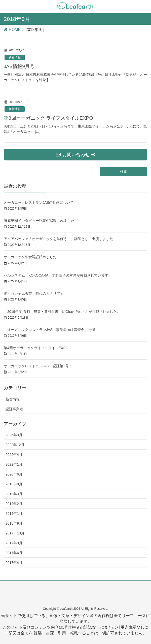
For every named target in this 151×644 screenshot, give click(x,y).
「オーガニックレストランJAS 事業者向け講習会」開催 (49, 330)
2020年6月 (14, 474)
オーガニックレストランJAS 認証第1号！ (38, 366)
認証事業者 (14, 409)
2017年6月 (14, 553)
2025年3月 (14, 435)
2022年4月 (14, 455)
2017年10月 (15, 533)
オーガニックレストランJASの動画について (39, 202)
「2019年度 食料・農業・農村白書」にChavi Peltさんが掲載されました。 (62, 312)
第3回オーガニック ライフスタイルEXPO (48, 118)
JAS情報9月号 (19, 66)
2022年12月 (15, 445)
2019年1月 (14, 514)
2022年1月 (14, 464)
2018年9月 (14, 523)
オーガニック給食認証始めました (30, 257)
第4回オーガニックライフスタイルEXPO (36, 348)
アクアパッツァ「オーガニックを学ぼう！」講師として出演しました (58, 239)
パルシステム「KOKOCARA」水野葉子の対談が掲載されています (56, 275)
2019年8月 (14, 484)
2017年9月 (14, 543)
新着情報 (15, 57)
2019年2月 (14, 504)
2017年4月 (14, 563)
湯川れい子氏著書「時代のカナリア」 (34, 293)
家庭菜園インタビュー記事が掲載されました (39, 221)
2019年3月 (14, 494)
